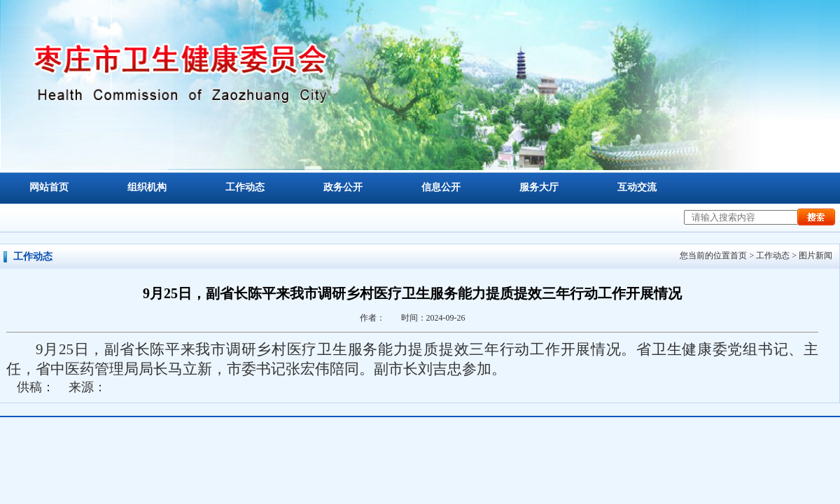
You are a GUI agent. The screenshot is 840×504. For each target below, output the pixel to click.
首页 (738, 255)
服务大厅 (539, 187)
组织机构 (147, 187)
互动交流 (637, 187)
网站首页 (49, 187)
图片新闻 (815, 255)
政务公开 (343, 187)
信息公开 (441, 187)
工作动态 (245, 187)
